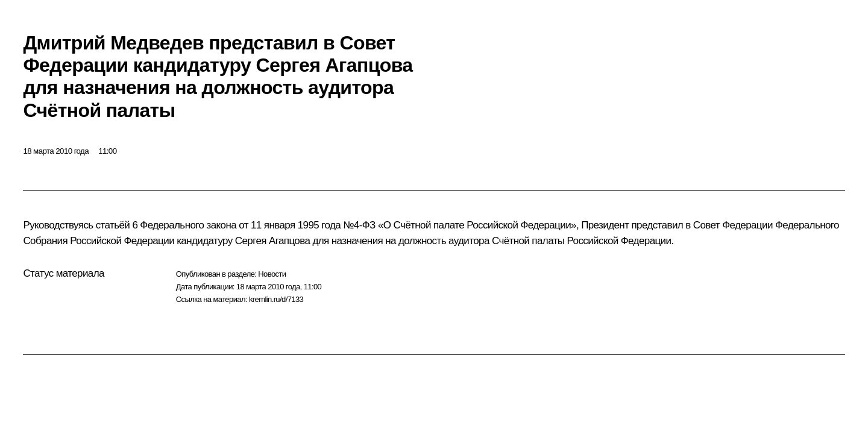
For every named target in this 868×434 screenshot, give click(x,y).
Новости (272, 274)
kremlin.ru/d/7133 (276, 299)
